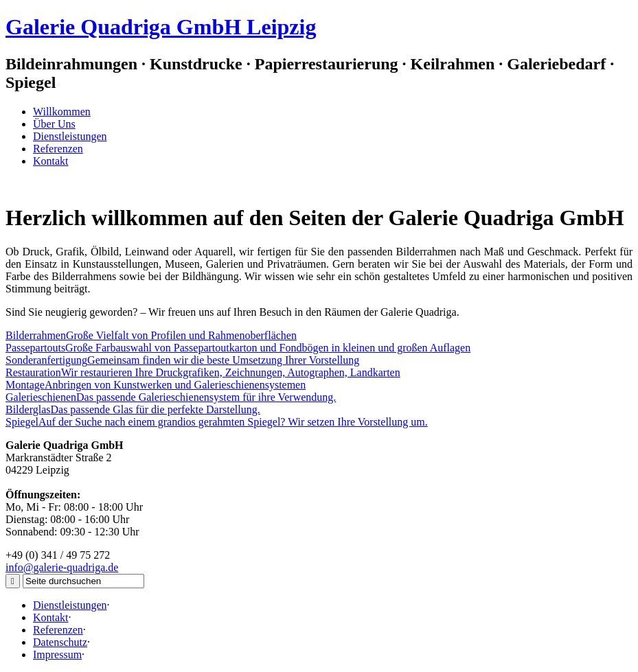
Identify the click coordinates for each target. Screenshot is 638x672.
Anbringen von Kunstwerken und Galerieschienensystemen (156, 385)
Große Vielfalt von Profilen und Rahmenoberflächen (151, 335)
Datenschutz (60, 642)
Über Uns (54, 124)
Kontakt (51, 161)
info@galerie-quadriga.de (62, 567)
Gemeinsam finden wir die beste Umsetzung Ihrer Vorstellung (182, 360)
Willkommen (62, 112)
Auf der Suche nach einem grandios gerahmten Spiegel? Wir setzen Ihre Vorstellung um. (217, 422)
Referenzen (58, 149)
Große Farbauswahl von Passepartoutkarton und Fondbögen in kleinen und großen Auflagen (238, 348)
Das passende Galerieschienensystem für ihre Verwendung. (171, 397)
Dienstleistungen (70, 136)
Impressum (57, 654)
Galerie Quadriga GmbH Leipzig (161, 27)
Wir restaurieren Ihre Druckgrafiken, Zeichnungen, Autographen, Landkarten (203, 372)
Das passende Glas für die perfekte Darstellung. (133, 409)
